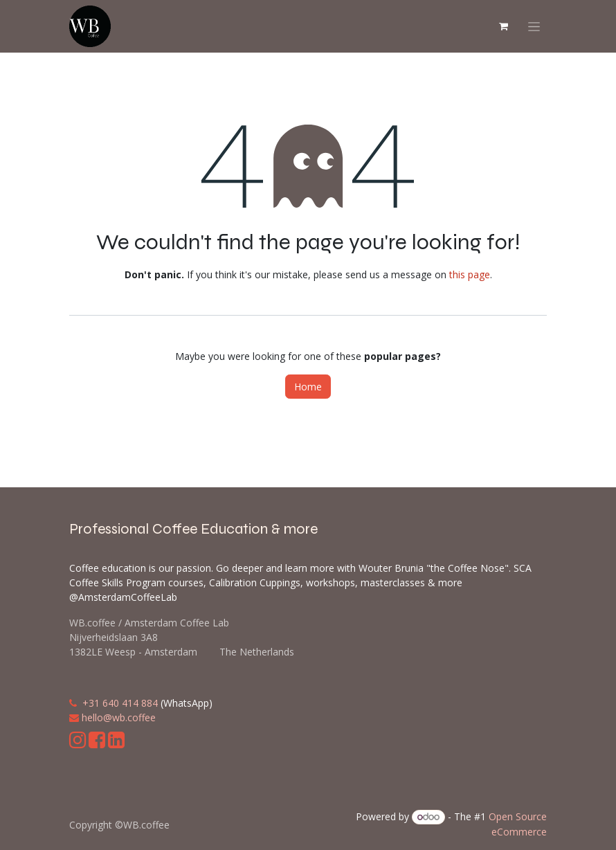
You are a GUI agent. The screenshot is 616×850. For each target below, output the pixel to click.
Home (308, 387)
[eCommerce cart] (503, 26)
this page (470, 274)
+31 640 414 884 (120, 703)
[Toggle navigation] (534, 27)
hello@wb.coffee (119, 717)
